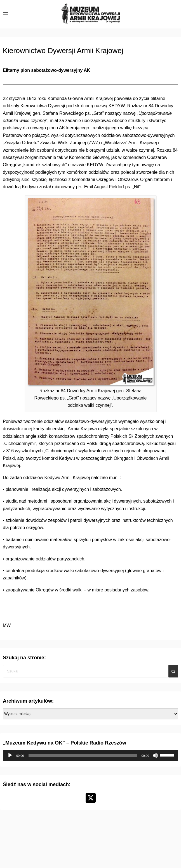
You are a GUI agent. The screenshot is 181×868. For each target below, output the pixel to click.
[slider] (83, 755)
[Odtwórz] (10, 755)
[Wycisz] (155, 755)
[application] (90, 755)
